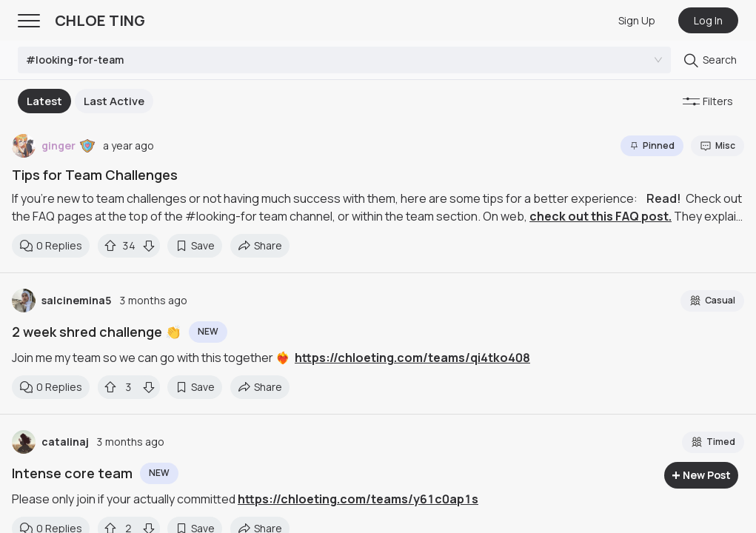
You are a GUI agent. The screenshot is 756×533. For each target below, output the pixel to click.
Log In (708, 20)
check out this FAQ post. (601, 216)
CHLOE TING (100, 20)
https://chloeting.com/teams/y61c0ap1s (358, 499)
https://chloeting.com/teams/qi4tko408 (412, 358)
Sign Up (637, 20)
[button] (87, 146)
